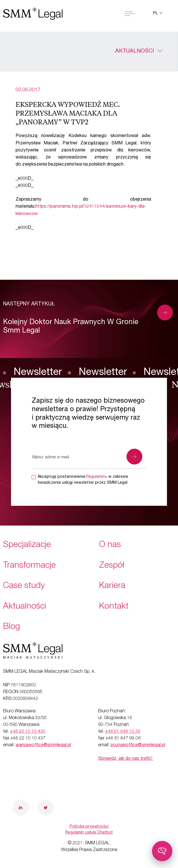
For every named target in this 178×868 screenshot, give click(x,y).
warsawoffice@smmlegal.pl (43, 745)
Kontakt (114, 607)
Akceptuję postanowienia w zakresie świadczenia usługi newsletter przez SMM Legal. (83, 480)
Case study (24, 586)
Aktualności (135, 51)
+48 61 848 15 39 (123, 732)
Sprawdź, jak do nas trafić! (126, 759)
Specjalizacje (27, 545)
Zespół (112, 566)
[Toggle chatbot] (162, 851)
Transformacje (29, 566)
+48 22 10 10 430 (28, 732)
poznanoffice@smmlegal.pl (138, 745)
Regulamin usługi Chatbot (89, 833)
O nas (110, 545)
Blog (12, 627)
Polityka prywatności (89, 827)
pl (156, 14)
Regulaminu (97, 477)
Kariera (112, 586)
